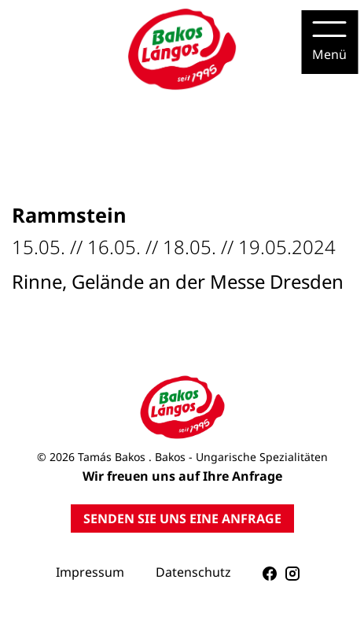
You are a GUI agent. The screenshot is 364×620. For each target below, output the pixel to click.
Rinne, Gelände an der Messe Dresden (178, 281)
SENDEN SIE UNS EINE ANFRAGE (182, 519)
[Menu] (329, 42)
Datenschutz (193, 572)
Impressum (90, 572)
